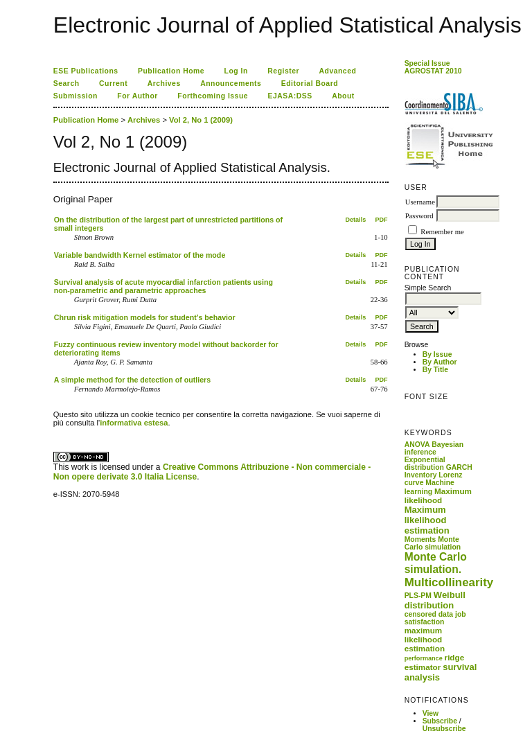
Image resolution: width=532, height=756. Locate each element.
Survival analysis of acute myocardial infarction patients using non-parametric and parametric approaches (163, 286)
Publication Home (171, 71)
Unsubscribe (444, 729)
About (343, 96)
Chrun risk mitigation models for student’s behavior (145, 317)
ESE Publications (86, 71)
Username (420, 202)
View (431, 713)
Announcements (231, 83)
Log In (236, 71)
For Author (138, 96)
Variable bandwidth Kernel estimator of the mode (140, 255)
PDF (382, 220)
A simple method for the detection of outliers (132, 380)
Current (113, 83)
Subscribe (440, 721)
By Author (440, 362)
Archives (164, 83)
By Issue (437, 354)
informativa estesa (134, 423)
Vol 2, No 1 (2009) (201, 120)
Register (283, 71)
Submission (76, 96)
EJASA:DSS (290, 96)
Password (419, 216)
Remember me (442, 232)
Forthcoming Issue (213, 96)
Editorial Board (310, 83)
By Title (435, 370)
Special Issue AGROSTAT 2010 (433, 67)
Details (356, 220)
